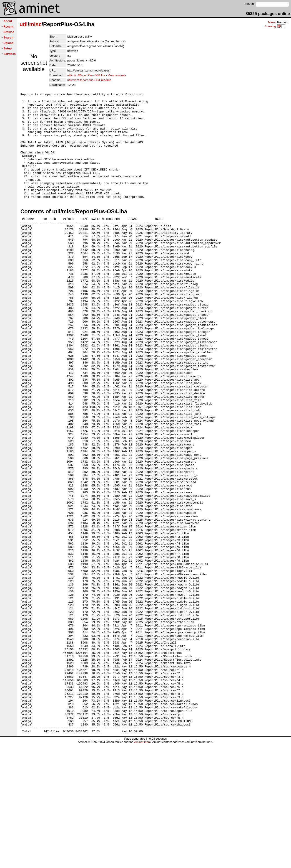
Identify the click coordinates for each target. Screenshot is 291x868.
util (24, 24)
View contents (117, 75)
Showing (270, 26)
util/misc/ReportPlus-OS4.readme (89, 80)
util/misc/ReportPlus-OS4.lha (86, 75)
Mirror (272, 22)
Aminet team (142, 866)
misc (35, 24)
